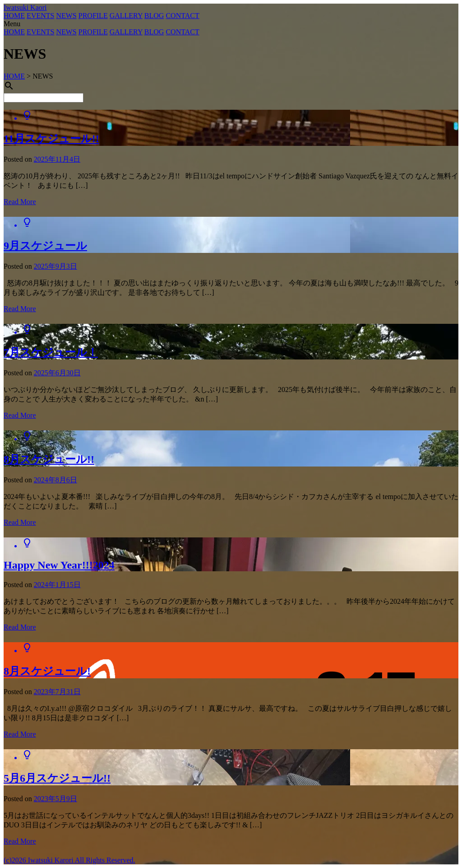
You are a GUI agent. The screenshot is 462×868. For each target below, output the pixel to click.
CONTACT (182, 16)
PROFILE (93, 16)
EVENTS (40, 16)
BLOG (154, 16)
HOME (14, 16)
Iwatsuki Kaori (25, 7)
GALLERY (126, 16)
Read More (20, 202)
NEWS (66, 16)
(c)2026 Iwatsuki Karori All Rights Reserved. (69, 860)
